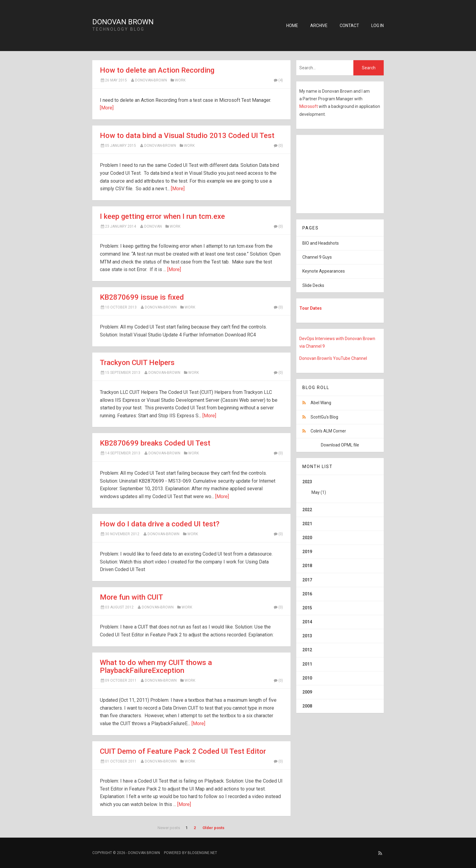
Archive (319, 26)
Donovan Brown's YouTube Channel (333, 358)
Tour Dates (311, 308)
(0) (278, 146)
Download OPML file (340, 445)
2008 (307, 706)
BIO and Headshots (321, 243)
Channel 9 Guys (317, 257)
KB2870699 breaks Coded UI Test (155, 443)
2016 (307, 594)
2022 (307, 510)
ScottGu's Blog (324, 417)
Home (292, 26)
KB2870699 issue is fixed (142, 297)
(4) (278, 80)
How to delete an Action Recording (157, 70)
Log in (377, 26)
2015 (307, 608)
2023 (340, 489)
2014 (307, 622)
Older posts (213, 828)
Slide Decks (313, 285)
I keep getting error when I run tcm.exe (162, 216)
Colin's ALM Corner (328, 431)
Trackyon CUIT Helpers (137, 363)
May (316, 492)
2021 (307, 524)
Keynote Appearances (324, 271)
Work (180, 80)
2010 (307, 678)
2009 (307, 692)
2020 (307, 538)
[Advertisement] (334, 173)
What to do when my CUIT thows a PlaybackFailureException (156, 666)
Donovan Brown (123, 22)
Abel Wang (321, 403)
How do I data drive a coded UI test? (160, 524)
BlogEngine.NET (202, 853)
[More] (107, 108)
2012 (307, 650)
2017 (307, 580)
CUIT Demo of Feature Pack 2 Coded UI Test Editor (183, 751)
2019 (307, 552)
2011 (307, 664)
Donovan (153, 226)
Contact (349, 26)
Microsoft (309, 106)
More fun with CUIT (131, 597)
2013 (307, 636)
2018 (307, 566)
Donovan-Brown (151, 80)
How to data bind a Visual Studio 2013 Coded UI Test (187, 136)
